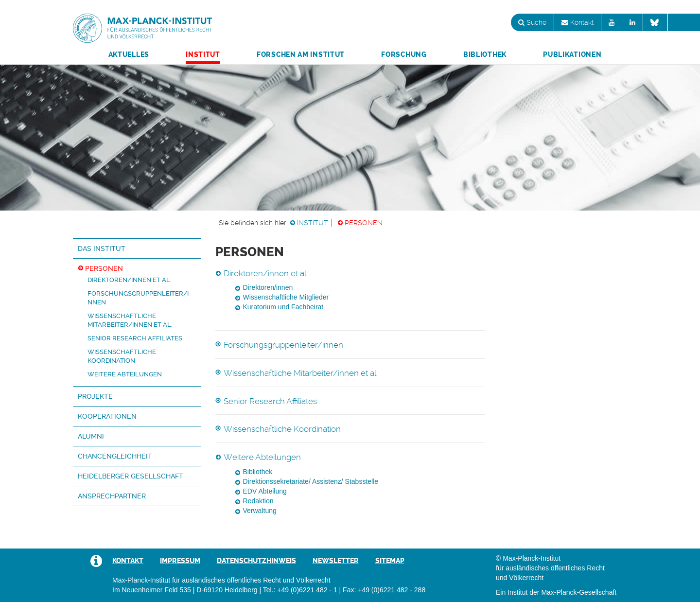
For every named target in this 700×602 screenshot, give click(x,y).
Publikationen (572, 54)
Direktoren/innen (268, 287)
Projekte (95, 396)
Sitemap (390, 561)
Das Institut (102, 248)
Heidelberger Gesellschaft (131, 476)
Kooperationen (107, 416)
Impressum (180, 561)
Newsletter (336, 561)
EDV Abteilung (265, 491)
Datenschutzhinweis (256, 561)
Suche (532, 22)
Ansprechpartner (112, 496)
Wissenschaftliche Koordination (282, 429)
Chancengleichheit (115, 456)
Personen (364, 223)
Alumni (91, 436)
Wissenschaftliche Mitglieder (286, 297)
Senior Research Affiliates (135, 338)
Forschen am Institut (301, 54)
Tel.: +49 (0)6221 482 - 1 (300, 590)
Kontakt (577, 22)
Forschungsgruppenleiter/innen (283, 345)
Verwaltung (260, 511)
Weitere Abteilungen (125, 374)
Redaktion (258, 501)
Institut (203, 54)
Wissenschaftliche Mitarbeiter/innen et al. (301, 373)
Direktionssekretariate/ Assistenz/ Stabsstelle (311, 481)
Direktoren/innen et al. (130, 280)
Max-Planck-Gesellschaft (579, 592)
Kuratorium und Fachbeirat (283, 307)
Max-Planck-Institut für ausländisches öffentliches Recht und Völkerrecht (142, 28)
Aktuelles (129, 54)
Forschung (404, 54)
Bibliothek (485, 54)
